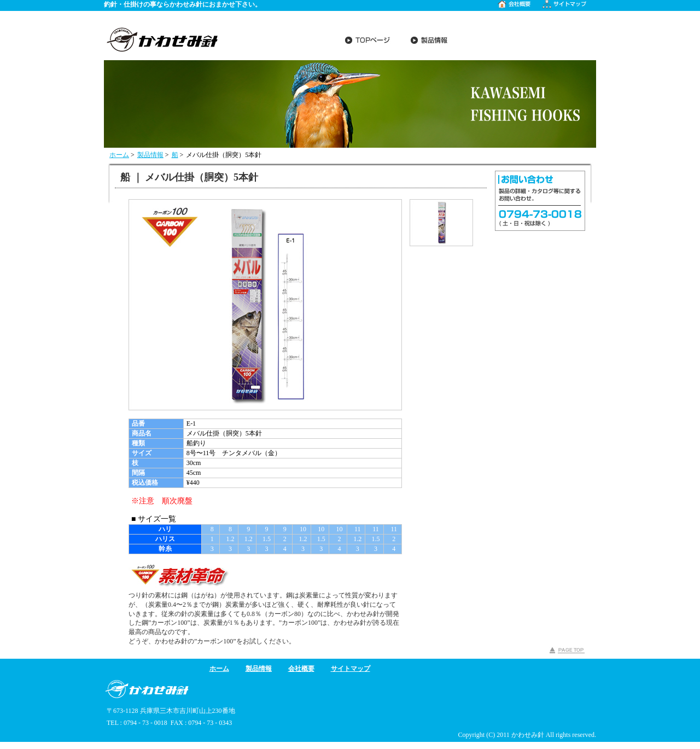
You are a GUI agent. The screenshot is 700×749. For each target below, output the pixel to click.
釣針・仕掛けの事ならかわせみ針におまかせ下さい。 (183, 4)
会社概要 (301, 669)
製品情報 (150, 155)
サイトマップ (351, 669)
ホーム (119, 155)
